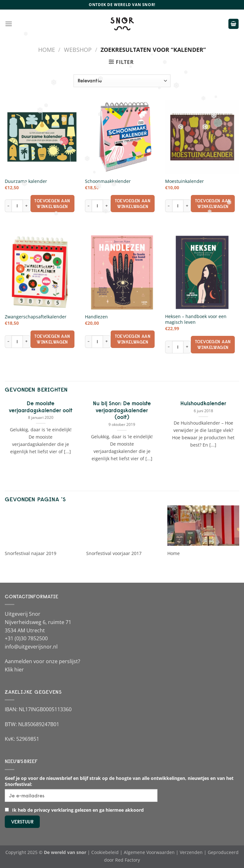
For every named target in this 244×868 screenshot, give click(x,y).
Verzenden (191, 852)
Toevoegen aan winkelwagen (52, 204)
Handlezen (96, 317)
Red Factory (128, 860)
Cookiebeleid (105, 852)
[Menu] (9, 24)
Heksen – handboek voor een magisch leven (196, 319)
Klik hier (14, 670)
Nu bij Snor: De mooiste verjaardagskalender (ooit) (122, 410)
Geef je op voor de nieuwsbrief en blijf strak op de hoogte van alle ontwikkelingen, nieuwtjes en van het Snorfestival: (119, 781)
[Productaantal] (17, 206)
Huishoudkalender (203, 403)
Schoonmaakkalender (108, 181)
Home (47, 49)
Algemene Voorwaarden (149, 852)
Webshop (78, 49)
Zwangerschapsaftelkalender (36, 317)
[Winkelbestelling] (122, 81)
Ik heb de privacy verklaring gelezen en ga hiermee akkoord (74, 810)
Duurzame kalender (26, 181)
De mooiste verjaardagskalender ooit (41, 407)
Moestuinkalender (185, 181)
